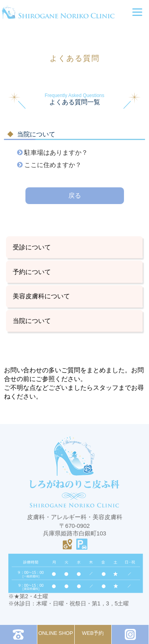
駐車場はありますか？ (55, 152)
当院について (32, 321)
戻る (75, 196)
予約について (32, 272)
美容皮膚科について (41, 296)
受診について (32, 247)
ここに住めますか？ (52, 165)
